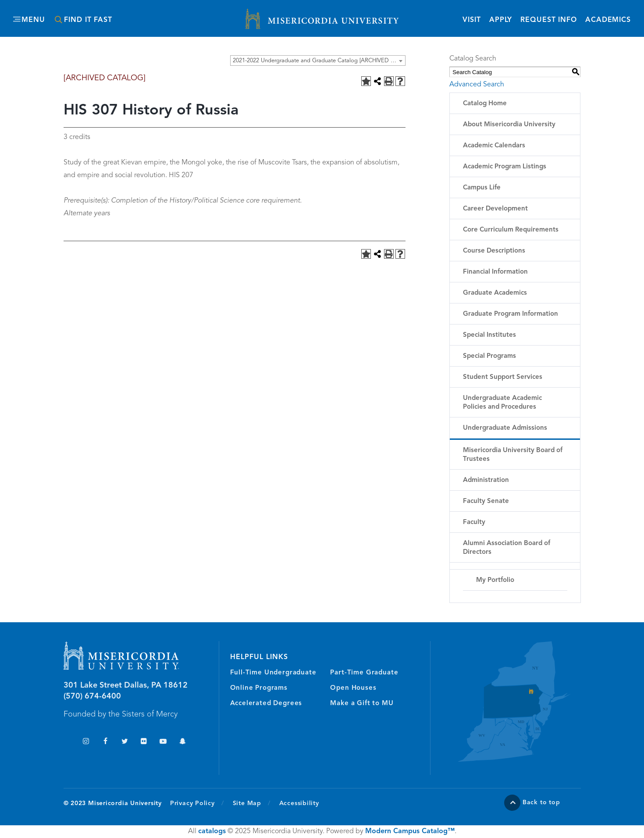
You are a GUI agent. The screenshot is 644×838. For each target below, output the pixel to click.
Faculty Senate (486, 501)
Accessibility (299, 803)
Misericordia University (283, 14)
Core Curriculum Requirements (511, 230)
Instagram (86, 742)
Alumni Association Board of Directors (507, 548)
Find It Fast (88, 20)
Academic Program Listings (505, 167)
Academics (608, 20)
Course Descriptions (494, 251)
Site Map (247, 803)
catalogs (212, 831)
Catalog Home (485, 104)
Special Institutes (489, 335)
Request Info (549, 20)
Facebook (105, 742)
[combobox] (318, 61)
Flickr (144, 742)
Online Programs (259, 688)
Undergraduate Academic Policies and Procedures (502, 403)
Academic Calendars (494, 146)
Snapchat (183, 742)
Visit (471, 20)
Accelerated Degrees (266, 704)
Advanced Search (477, 85)
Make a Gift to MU (362, 704)
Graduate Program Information (511, 314)
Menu (33, 20)
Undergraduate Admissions (505, 428)
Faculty (474, 522)
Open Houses (353, 688)
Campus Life (482, 188)
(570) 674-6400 (92, 696)
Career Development (495, 209)
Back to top (541, 802)
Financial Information (495, 272)
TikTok (67, 742)
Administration (486, 480)
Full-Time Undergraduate (273, 673)
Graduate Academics (495, 293)
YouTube (163, 742)
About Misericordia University (509, 125)
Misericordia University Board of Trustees (513, 455)
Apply (501, 20)
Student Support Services (503, 377)
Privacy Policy (197, 803)
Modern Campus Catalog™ (410, 831)
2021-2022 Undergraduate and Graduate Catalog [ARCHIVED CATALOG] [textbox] (319, 61)
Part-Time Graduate (364, 673)
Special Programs (489, 356)
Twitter (125, 742)
